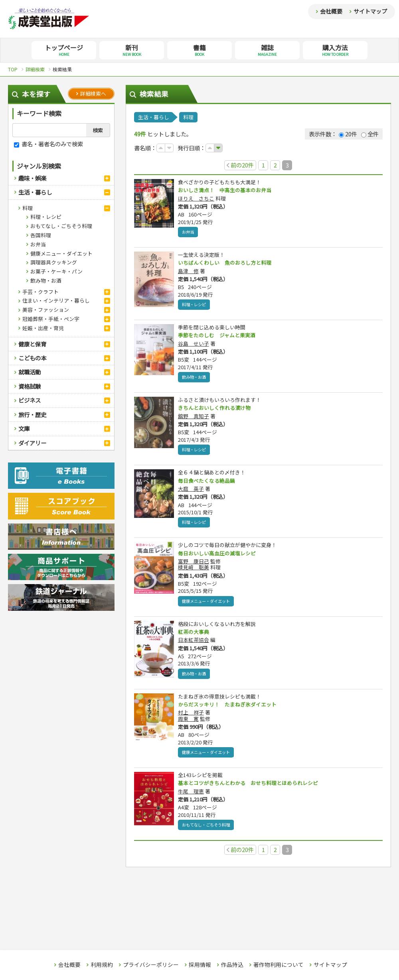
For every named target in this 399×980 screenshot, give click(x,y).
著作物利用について (279, 965)
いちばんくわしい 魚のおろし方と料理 (228, 264)
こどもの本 (32, 358)
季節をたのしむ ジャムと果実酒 (220, 337)
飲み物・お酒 (46, 280)
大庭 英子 (191, 492)
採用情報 (200, 965)
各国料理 (41, 235)
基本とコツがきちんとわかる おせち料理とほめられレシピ (253, 788)
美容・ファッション (46, 310)
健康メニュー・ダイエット (61, 253)
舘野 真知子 (194, 418)
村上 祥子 (191, 717)
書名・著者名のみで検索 (48, 144)
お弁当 (38, 244)
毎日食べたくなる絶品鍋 (209, 483)
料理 (28, 208)
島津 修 (188, 272)
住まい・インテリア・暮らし (56, 300)
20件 (348, 134)
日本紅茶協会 (194, 644)
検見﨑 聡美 (194, 571)
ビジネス (30, 400)
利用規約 (102, 965)
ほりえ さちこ (196, 199)
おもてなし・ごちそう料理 (61, 226)
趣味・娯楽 (32, 178)
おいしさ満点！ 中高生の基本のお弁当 (228, 190)
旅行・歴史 (32, 414)
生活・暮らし (35, 192)
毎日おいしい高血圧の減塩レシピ (220, 556)
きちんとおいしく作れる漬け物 (217, 410)
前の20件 (240, 165)
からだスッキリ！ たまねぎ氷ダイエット (231, 709)
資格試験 (30, 386)
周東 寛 (188, 723)
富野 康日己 (194, 565)
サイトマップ (370, 11)
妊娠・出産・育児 (43, 328)
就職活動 (30, 372)
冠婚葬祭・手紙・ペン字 (51, 319)
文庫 (24, 428)
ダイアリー (32, 443)
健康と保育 (32, 344)
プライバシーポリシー (151, 965)
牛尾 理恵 (191, 797)
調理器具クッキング (54, 262)
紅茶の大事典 (195, 636)
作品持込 (232, 965)
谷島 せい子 (194, 345)
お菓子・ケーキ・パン (56, 271)
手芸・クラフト (40, 292)
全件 (370, 134)
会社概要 (331, 11)
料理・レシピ (46, 217)
